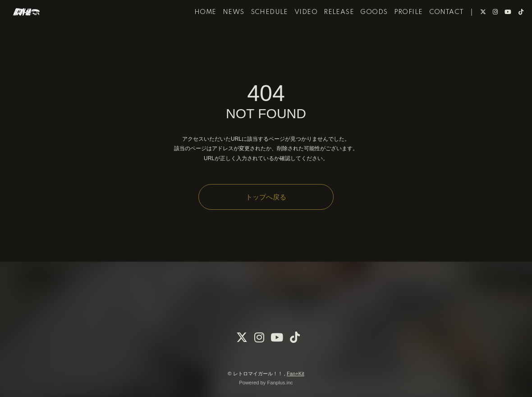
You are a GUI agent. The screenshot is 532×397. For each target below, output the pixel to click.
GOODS (362, 35)
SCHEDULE (257, 35)
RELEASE (327, 35)
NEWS (221, 35)
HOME (193, 35)
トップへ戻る (266, 197)
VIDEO (294, 35)
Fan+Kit (296, 374)
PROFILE (396, 35)
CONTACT (434, 35)
